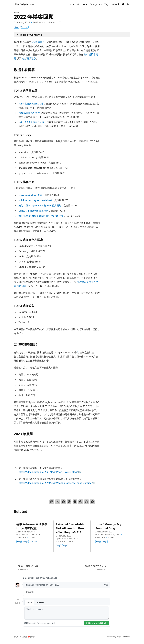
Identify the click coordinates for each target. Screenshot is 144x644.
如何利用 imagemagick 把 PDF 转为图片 (40, 205)
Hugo (119, 637)
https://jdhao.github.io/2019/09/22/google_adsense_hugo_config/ (55, 483)
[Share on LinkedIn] (52, 502)
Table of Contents (31, 35)
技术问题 (21, 286)
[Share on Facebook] (75, 502)
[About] (116, 4)
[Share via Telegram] (92, 502)
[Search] (123, 4)
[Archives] (82, 4)
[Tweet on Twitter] (58, 502)
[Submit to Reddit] (63, 502)
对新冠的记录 (29, 58)
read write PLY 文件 (29, 113)
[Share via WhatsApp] (86, 502)
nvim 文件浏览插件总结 (31, 104)
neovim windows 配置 (30, 195)
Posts (16, 12)
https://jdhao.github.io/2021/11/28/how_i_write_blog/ (48, 472)
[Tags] (107, 4)
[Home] (71, 4)
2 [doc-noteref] (77, 352)
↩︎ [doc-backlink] (80, 472)
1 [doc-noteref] (43, 42)
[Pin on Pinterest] (69, 502)
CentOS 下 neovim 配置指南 (33, 211)
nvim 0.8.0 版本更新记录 (31, 122)
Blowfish (127, 637)
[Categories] (96, 4)
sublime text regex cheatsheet (35, 200)
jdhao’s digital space (25, 4)
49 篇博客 (37, 42)
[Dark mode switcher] (128, 4)
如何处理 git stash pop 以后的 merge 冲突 (41, 216)
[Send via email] (81, 502)
